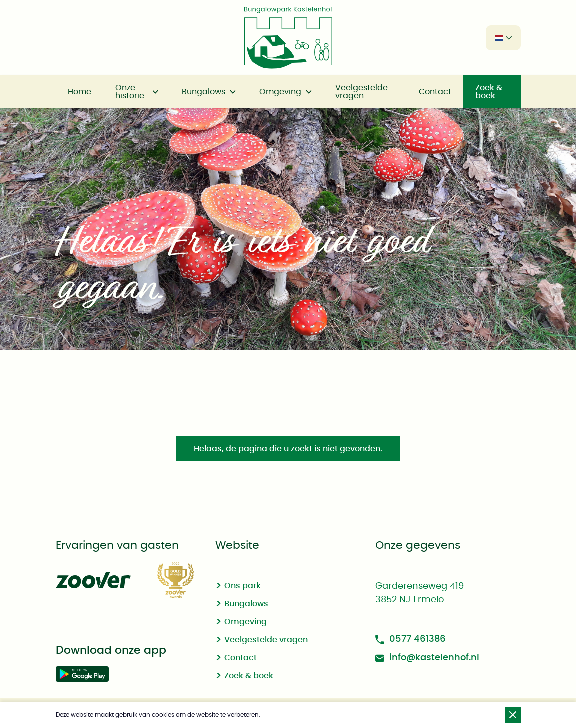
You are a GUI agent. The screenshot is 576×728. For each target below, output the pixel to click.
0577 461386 (411, 640)
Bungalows (203, 92)
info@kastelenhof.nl (427, 658)
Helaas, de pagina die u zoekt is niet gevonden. (288, 449)
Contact (435, 92)
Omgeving (280, 92)
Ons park (242, 586)
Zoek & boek (489, 92)
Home (79, 92)
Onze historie (130, 92)
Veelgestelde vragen (362, 92)
